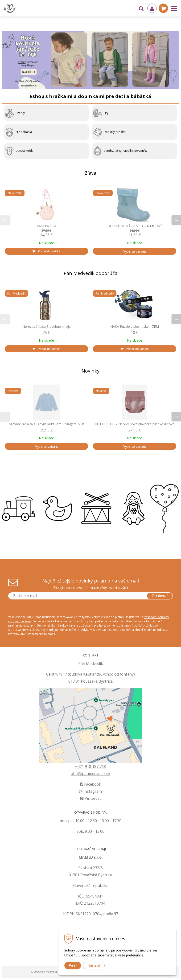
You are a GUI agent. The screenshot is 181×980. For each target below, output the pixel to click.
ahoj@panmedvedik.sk (91, 774)
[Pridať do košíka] (46, 251)
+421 (80, 767)
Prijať (73, 965)
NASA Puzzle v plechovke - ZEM (135, 327)
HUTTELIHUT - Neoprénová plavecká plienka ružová (135, 424)
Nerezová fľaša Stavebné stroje (47, 327)
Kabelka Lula (46, 226)
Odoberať (160, 596)
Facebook (90, 784)
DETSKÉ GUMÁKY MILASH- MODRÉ (135, 226)
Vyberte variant (135, 251)
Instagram (90, 791)
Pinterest (91, 798)
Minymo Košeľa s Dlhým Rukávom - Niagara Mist (46, 424)
